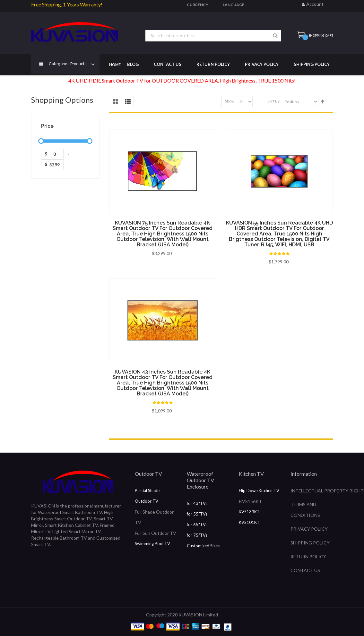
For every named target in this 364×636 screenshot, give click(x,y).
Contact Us (168, 64)
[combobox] (213, 36)
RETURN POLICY (308, 556)
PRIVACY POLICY (309, 529)
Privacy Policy (262, 64)
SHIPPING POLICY (310, 543)
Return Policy (213, 64)
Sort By (273, 101)
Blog (133, 64)
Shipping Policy (312, 64)
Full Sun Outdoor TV (156, 533)
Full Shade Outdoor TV (154, 517)
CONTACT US (305, 570)
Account (315, 4)
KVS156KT (250, 501)
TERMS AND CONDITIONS (305, 510)
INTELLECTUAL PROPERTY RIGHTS (312, 491)
